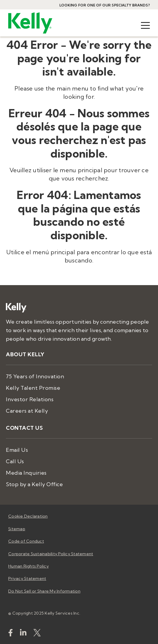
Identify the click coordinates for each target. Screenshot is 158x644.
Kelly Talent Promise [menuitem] (33, 388)
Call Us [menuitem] (15, 461)
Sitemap (17, 529)
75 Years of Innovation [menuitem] (35, 376)
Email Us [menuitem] (17, 450)
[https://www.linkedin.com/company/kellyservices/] (23, 634)
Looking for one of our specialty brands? (105, 5)
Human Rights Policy (28, 566)
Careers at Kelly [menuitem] (27, 411)
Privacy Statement (27, 578)
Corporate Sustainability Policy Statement (51, 554)
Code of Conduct (26, 541)
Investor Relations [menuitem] (30, 399)
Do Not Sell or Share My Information (44, 591)
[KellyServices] (37, 634)
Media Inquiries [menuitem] (26, 473)
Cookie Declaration (28, 516)
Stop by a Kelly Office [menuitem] (34, 484)
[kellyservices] (11, 634)
